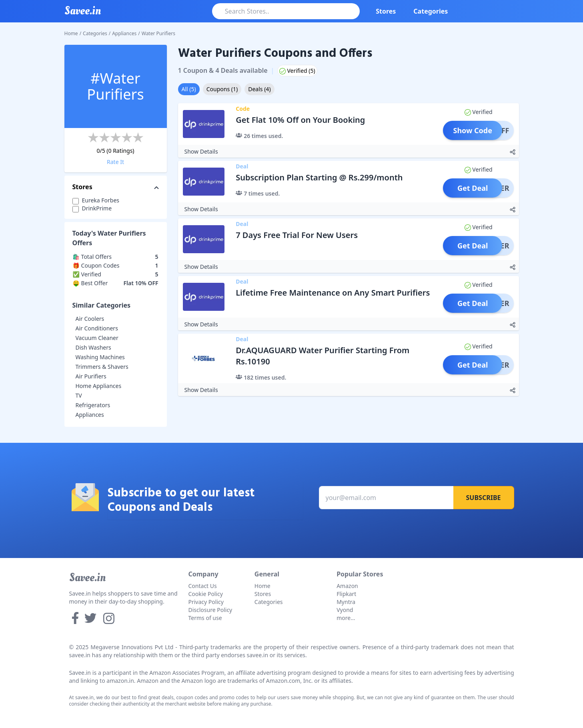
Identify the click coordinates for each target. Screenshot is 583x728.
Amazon (347, 586)
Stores (386, 11)
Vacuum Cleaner (97, 338)
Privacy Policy (206, 602)
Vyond (345, 610)
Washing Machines (100, 357)
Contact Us (203, 586)
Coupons (222, 89)
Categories (431, 11)
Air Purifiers (91, 376)
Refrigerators (93, 405)
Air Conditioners (97, 328)
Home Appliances (99, 386)
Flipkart (346, 594)
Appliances (124, 33)
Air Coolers (90, 319)
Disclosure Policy (210, 610)
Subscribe (484, 498)
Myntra (346, 602)
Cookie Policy (206, 594)
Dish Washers (93, 347)
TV (79, 395)
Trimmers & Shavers (102, 367)
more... (346, 618)
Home (71, 33)
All (189, 89)
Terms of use (205, 618)
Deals (259, 89)
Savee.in (87, 578)
